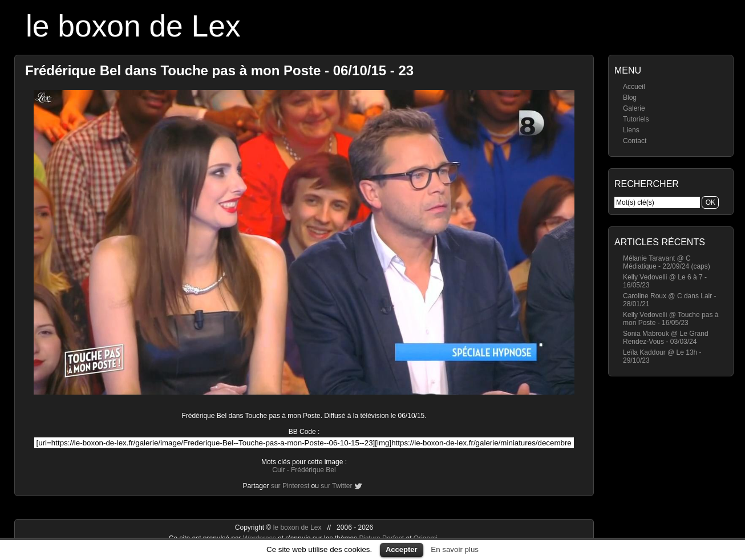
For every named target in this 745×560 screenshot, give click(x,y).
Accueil (634, 87)
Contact (635, 141)
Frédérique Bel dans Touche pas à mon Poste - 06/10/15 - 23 (219, 70)
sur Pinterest (290, 486)
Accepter (402, 549)
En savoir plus (455, 549)
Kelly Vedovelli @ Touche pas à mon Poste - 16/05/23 (671, 319)
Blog (630, 98)
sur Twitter (336, 486)
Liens (631, 130)
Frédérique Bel (313, 470)
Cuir (278, 470)
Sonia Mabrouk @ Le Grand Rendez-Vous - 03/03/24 (666, 338)
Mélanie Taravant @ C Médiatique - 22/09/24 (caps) (667, 262)
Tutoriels (636, 119)
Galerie (634, 108)
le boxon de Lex (133, 26)
